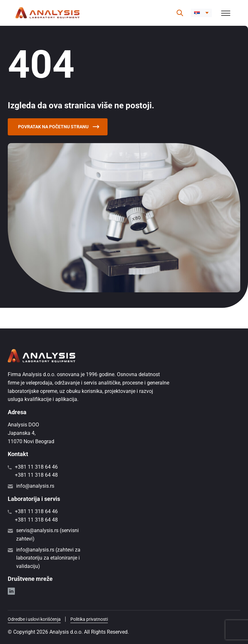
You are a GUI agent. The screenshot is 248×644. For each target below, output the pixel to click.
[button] (201, 13)
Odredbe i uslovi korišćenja (34, 619)
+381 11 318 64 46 (36, 467)
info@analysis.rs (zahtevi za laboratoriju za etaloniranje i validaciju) (48, 558)
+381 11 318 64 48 (36, 475)
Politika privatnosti (89, 619)
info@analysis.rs (35, 486)
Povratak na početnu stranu (59, 127)
